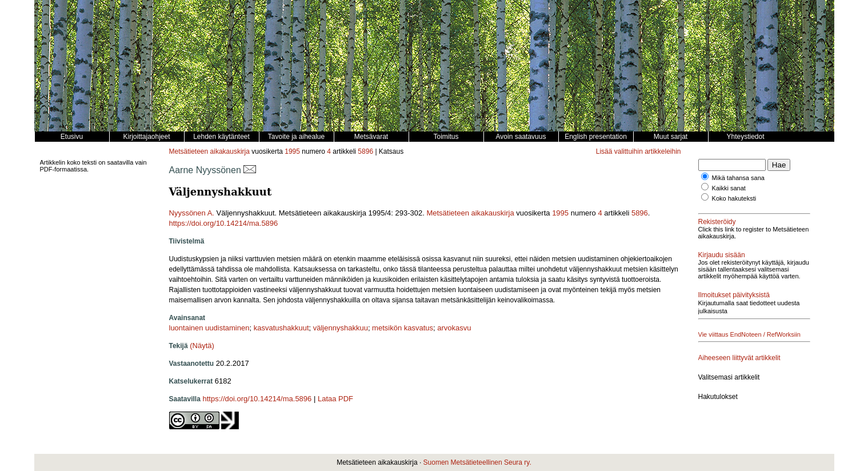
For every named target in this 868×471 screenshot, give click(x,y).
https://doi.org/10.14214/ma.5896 (224, 223)
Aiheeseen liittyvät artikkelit (739, 358)
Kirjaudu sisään (722, 255)
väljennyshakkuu (341, 328)
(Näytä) (202, 346)
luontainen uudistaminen (209, 328)
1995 (292, 151)
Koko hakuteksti (734, 198)
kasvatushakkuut (281, 328)
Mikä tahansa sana (738, 178)
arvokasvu (454, 328)
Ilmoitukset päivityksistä (734, 295)
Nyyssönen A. (192, 213)
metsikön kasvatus (403, 328)
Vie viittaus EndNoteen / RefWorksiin (749, 334)
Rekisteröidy (717, 222)
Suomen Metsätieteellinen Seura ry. (477, 462)
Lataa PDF (335, 399)
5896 (365, 151)
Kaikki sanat (729, 188)
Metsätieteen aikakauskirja (209, 151)
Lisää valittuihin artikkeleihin (639, 151)
